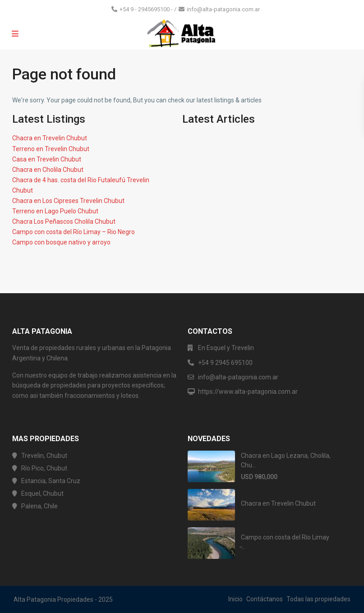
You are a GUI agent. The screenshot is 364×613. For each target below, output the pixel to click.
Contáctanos (265, 599)
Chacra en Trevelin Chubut (50, 138)
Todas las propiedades (318, 599)
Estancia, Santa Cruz (51, 481)
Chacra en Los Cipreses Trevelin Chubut (68, 201)
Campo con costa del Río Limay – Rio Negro (74, 232)
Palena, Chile (39, 506)
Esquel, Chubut (42, 493)
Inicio (235, 599)
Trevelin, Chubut (44, 456)
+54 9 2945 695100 (225, 363)
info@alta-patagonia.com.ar (223, 9)
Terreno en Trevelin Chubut (51, 149)
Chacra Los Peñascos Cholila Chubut (64, 221)
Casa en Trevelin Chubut (47, 159)
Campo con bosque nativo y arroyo (61, 242)
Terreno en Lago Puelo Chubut (55, 211)
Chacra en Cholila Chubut (48, 170)
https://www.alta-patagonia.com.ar (248, 392)
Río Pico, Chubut (44, 468)
